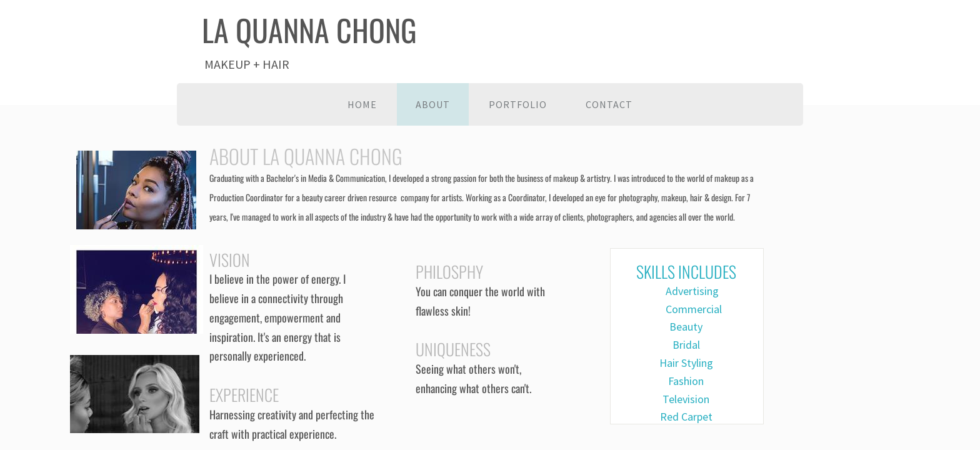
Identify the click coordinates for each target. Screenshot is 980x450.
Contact (609, 104)
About (433, 104)
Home (362, 104)
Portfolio (518, 104)
